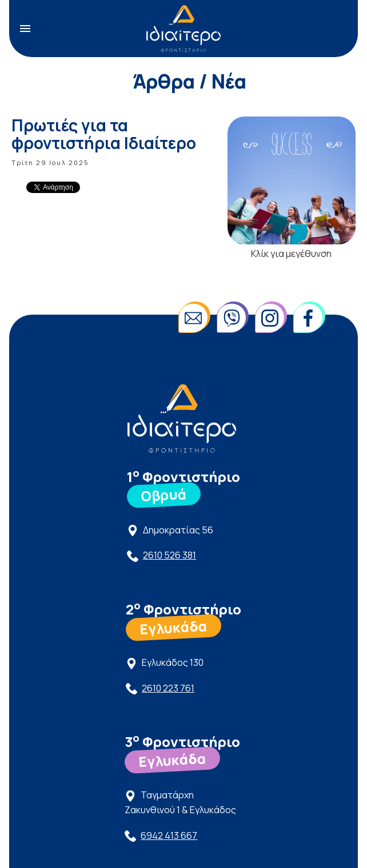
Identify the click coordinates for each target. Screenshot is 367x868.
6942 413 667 (169, 835)
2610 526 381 (169, 555)
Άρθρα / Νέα (190, 81)
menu (25, 29)
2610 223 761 (168, 688)
